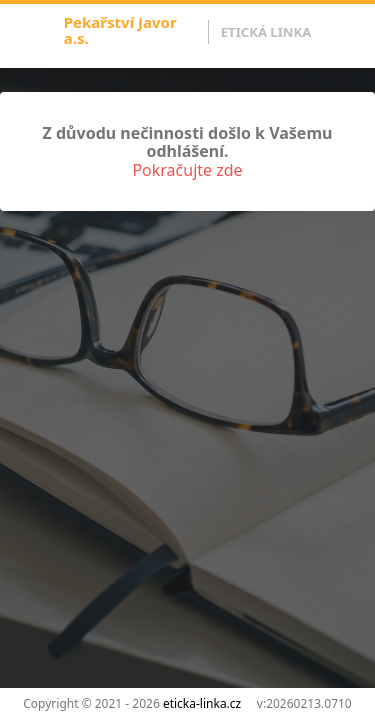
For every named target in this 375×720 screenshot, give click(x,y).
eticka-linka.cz (202, 703)
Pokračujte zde (187, 170)
